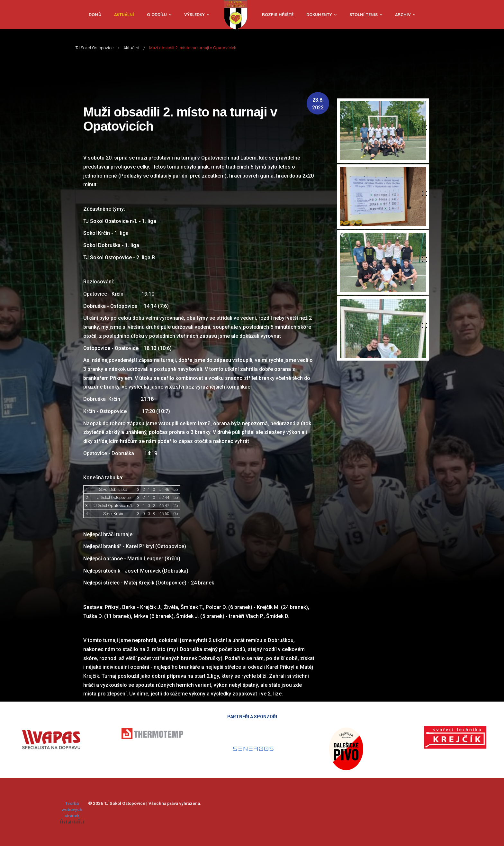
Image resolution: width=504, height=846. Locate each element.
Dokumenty (319, 14)
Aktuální (124, 14)
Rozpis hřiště (278, 14)
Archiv (403, 14)
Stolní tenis (364, 14)
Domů (95, 14)
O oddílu (157, 14)
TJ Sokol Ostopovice (94, 48)
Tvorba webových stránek (72, 812)
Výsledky (194, 14)
